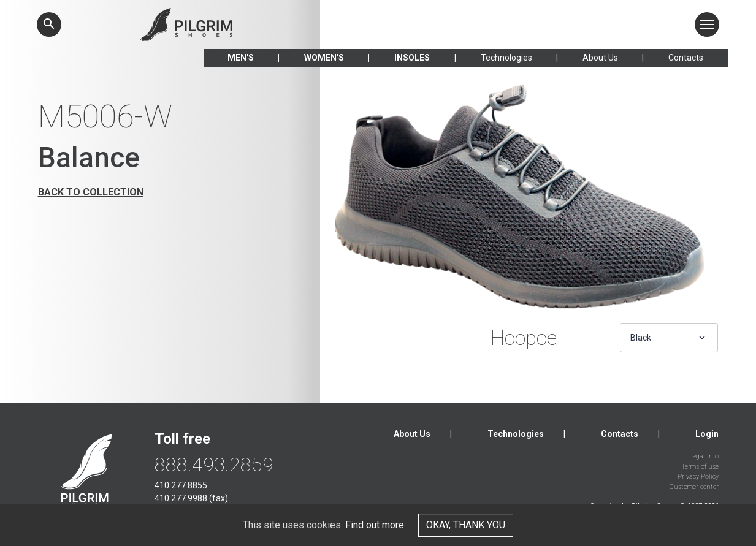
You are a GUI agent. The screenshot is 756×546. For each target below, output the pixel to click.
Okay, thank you (466, 525)
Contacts (686, 58)
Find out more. (376, 525)
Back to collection (91, 192)
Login (707, 434)
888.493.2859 (214, 464)
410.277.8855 (181, 485)
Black (641, 338)
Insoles (412, 58)
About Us (600, 58)
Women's (324, 58)
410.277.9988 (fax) (191, 498)
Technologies (506, 58)
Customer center (694, 487)
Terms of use (700, 467)
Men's (241, 58)
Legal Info (704, 456)
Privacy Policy (698, 476)
